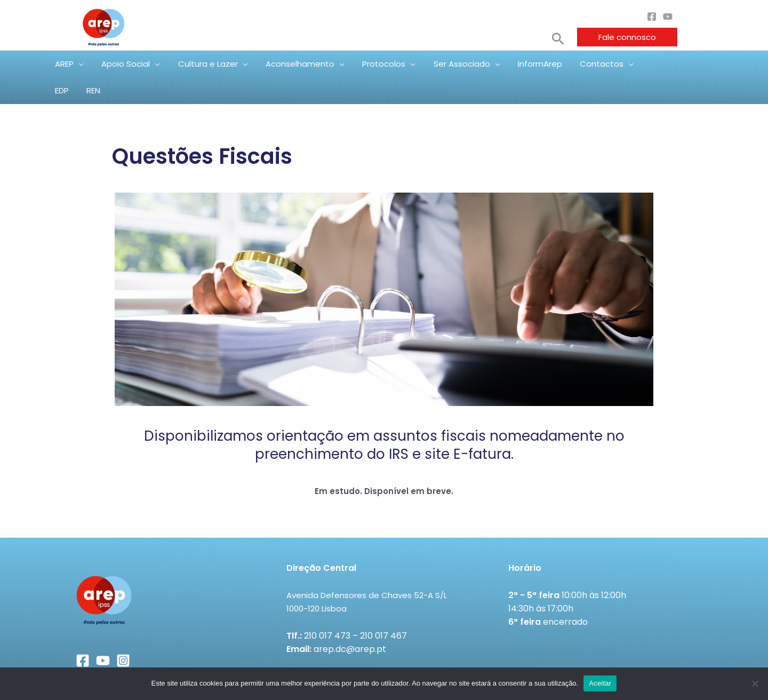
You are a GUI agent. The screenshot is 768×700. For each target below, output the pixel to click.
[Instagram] (123, 634)
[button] (558, 39)
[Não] (755, 683)
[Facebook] (652, 17)
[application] (88, 64)
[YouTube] (668, 17)
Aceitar (600, 683)
